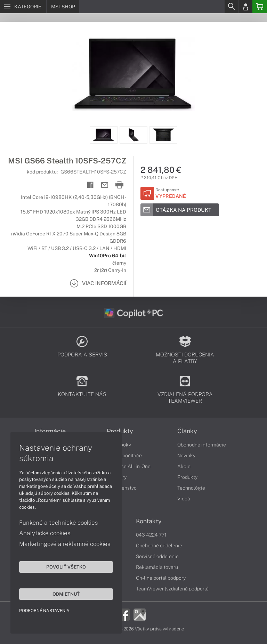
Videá (184, 499)
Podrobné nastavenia (44, 611)
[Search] (231, 7)
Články (187, 431)
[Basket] (260, 7)
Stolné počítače (124, 456)
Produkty (120, 431)
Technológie (191, 488)
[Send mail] (105, 185)
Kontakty (149, 521)
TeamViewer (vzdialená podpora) (172, 589)
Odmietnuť (66, 594)
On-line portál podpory (161, 578)
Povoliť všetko (66, 567)
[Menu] (23, 7)
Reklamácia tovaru (157, 567)
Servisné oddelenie (157, 556)
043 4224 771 (151, 535)
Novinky (186, 456)
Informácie (50, 431)
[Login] (245, 7)
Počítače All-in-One (129, 466)
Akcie (184, 466)
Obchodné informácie (202, 445)
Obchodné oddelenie (159, 546)
